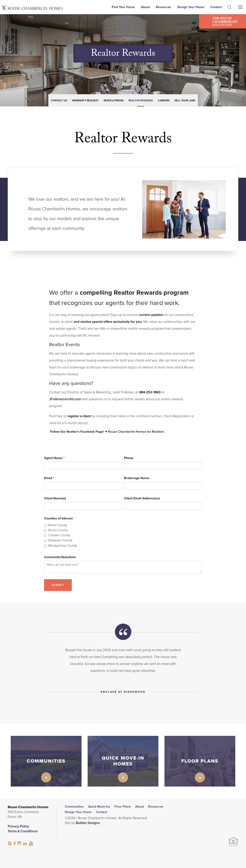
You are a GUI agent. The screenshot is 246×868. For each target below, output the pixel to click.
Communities (74, 807)
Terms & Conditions (23, 831)
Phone (129, 458)
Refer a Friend (114, 101)
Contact (216, 7)
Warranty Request (85, 101)
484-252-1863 (150, 392)
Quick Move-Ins (99, 807)
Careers (164, 101)
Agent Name (54, 458)
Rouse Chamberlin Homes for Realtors (136, 432)
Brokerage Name (137, 478)
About (145, 7)
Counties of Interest (58, 519)
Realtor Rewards (141, 101)
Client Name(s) (55, 498)
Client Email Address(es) (142, 498)
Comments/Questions (60, 557)
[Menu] (240, 7)
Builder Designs (88, 823)
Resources (163, 7)
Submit (58, 585)
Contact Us (59, 101)
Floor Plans (123, 807)
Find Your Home (123, 7)
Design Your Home (191, 7)
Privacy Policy (18, 826)
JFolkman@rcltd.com (65, 399)
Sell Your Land (185, 101)
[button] (229, 13)
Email (49, 478)
